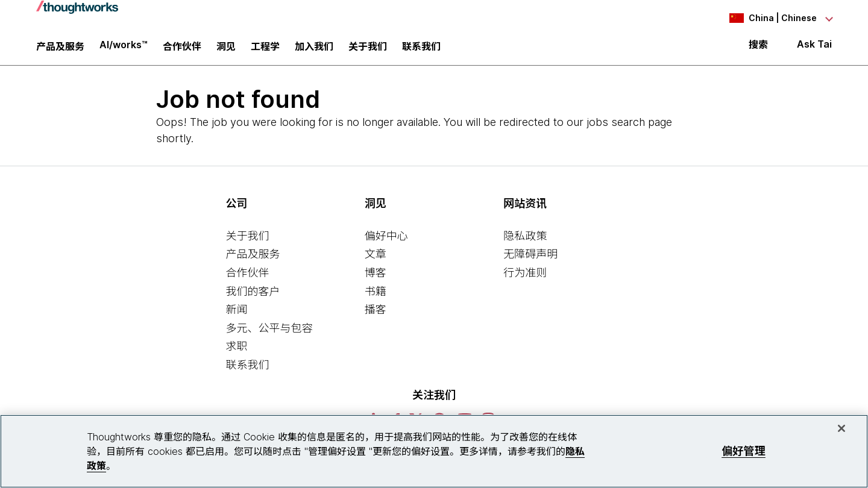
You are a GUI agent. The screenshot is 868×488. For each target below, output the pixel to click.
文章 (376, 261)
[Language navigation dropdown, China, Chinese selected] (766, 18)
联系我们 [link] (421, 51)
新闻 (236, 316)
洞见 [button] (226, 51)
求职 (236, 353)
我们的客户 (253, 298)
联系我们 (247, 371)
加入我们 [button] (314, 51)
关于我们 (247, 242)
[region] (434, 451)
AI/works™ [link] (124, 49)
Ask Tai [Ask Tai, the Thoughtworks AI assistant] (814, 49)
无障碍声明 (530, 261)
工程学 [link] (265, 51)
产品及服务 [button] (60, 51)
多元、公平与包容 (269, 335)
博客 (376, 279)
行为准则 (525, 279)
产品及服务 (253, 261)
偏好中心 (386, 242)
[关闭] (841, 428)
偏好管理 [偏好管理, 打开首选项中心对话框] (744, 451)
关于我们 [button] (368, 51)
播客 (376, 316)
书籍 (376, 298)
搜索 (758, 49)
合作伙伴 (247, 279)
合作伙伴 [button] (182, 51)
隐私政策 (525, 242)
